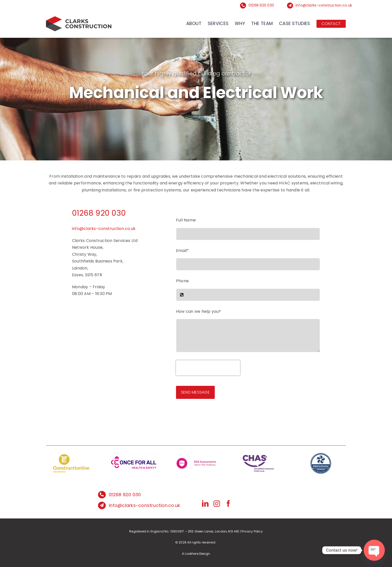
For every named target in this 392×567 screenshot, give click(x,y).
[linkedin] (205, 503)
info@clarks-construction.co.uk (324, 5)
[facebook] (228, 503)
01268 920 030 (261, 5)
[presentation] (208, 368)
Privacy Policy (252, 531)
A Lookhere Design (196, 554)
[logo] (79, 18)
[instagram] (217, 503)
